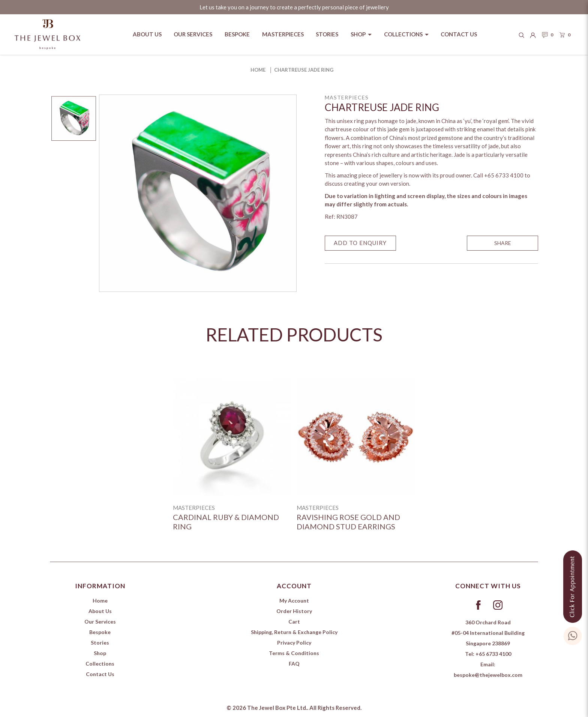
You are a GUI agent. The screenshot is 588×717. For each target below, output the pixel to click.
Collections (100, 664)
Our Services (100, 622)
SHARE (503, 243)
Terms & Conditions (294, 653)
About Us (100, 611)
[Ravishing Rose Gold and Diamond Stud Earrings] (356, 437)
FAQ (294, 664)
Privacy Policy (294, 643)
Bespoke (100, 632)
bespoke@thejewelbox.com (488, 675)
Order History (294, 611)
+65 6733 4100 (493, 654)
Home (258, 70)
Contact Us (100, 674)
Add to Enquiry (360, 243)
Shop (100, 653)
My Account (294, 601)
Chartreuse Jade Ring (304, 70)
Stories (100, 643)
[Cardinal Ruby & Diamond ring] (232, 437)
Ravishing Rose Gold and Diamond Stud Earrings (348, 522)
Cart (294, 622)
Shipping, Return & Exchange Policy (294, 632)
